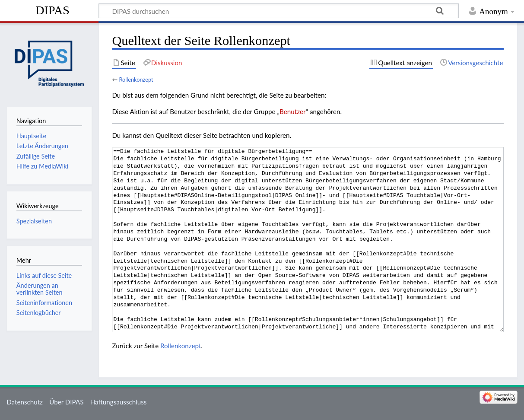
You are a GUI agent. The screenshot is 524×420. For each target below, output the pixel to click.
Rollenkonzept (136, 80)
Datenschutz (25, 402)
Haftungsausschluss (119, 402)
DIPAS (52, 10)
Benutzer (292, 111)
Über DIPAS (66, 402)
